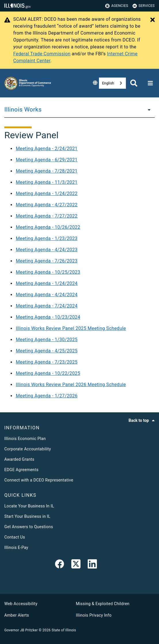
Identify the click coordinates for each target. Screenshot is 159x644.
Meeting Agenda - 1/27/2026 (47, 396)
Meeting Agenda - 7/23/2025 (47, 362)
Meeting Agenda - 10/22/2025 (48, 373)
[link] (60, 565)
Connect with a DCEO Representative (39, 480)
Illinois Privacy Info (94, 615)
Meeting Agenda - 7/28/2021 (47, 171)
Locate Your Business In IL (29, 506)
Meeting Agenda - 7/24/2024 (47, 306)
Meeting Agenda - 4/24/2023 (47, 250)
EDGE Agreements (21, 470)
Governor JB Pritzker (21, 630)
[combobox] (112, 83)
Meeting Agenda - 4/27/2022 (47, 205)
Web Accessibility (21, 604)
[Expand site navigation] (150, 83)
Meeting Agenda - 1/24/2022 (47, 193)
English (108, 83)
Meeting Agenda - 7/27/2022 (47, 216)
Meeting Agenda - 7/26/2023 (47, 261)
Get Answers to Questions (29, 527)
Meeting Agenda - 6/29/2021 (47, 160)
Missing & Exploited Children (103, 604)
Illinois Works (23, 109)
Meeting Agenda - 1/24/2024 (47, 283)
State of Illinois (64, 630)
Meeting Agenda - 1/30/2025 (47, 340)
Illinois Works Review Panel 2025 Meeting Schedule (71, 328)
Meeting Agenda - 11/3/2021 (47, 182)
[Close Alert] (153, 20)
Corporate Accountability (28, 449)
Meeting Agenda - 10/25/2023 (48, 272)
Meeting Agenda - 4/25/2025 (47, 351)
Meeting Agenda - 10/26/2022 (48, 227)
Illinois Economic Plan (25, 439)
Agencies (117, 6)
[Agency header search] (134, 83)
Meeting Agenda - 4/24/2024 (47, 295)
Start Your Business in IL (27, 516)
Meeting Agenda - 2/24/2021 (47, 149)
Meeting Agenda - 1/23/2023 (47, 238)
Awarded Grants (19, 459)
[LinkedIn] (92, 565)
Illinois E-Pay (16, 547)
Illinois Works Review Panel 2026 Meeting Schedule (71, 385)
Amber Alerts (17, 615)
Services (144, 6)
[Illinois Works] (147, 109)
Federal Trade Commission (42, 54)
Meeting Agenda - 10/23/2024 (48, 317)
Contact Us (15, 537)
